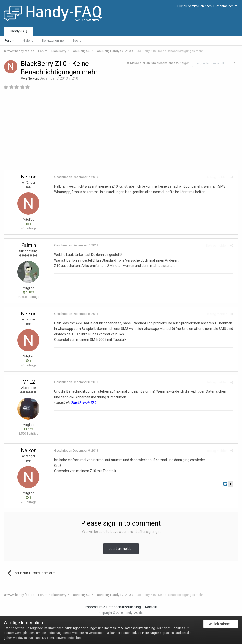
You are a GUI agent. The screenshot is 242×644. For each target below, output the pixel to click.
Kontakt (151, 607)
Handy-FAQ (18, 31)
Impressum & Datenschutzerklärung (113, 607)
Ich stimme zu (223, 625)
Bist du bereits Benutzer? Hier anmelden (207, 6)
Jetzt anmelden (121, 549)
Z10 (75, 78)
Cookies (177, 628)
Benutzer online (53, 41)
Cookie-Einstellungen (144, 633)
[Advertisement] (121, 132)
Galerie (28, 41)
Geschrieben (75, 177)
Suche (77, 41)
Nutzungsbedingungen (81, 628)
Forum (9, 41)
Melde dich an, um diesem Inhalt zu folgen (160, 63)
